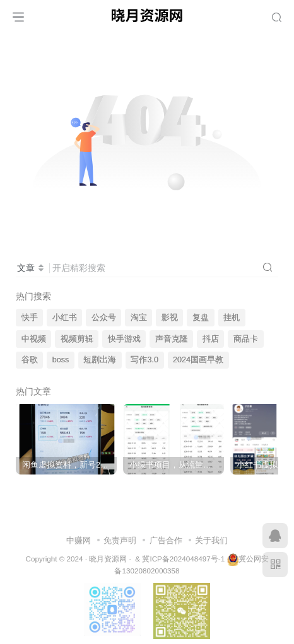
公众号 (104, 318)
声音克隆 (172, 339)
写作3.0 (144, 360)
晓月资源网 (108, 559)
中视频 (34, 339)
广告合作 (166, 540)
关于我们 (211, 540)
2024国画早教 (198, 360)
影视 (170, 318)
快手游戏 (124, 339)
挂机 (232, 318)
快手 (30, 318)
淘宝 (139, 318)
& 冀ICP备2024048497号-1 (180, 559)
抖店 (211, 339)
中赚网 (79, 540)
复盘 (201, 318)
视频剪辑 (77, 339)
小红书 (65, 318)
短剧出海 (100, 360)
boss (61, 360)
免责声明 (120, 540)
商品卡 (246, 339)
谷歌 (30, 360)
